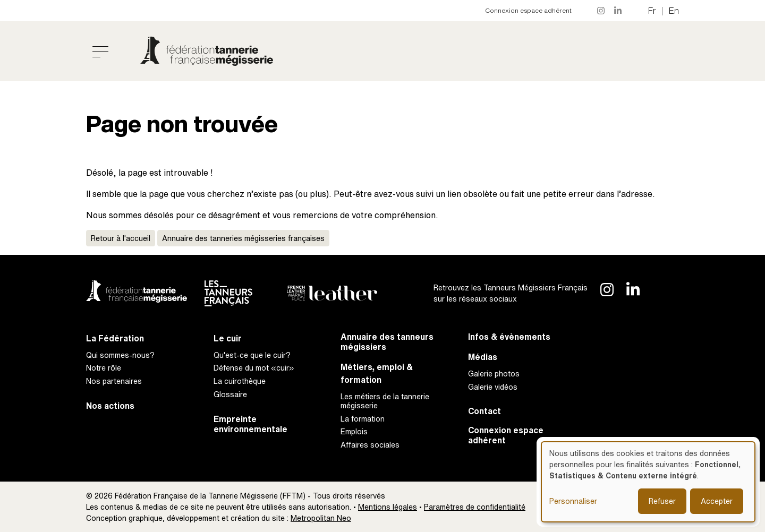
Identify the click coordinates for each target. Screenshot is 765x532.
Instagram (601, 11)
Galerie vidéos (493, 387)
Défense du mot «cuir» (254, 368)
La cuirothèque (240, 381)
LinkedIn (618, 11)
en (674, 11)
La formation (363, 419)
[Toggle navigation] (100, 52)
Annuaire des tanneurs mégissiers (387, 342)
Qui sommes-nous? (120, 355)
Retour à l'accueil (121, 238)
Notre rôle (104, 368)
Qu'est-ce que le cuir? (252, 355)
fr (652, 11)
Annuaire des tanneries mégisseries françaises (243, 238)
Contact (484, 411)
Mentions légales (388, 507)
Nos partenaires (114, 381)
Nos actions (110, 406)
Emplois (354, 431)
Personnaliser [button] (573, 501)
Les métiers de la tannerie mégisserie (385, 401)
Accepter (717, 501)
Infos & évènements (509, 337)
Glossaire (230, 394)
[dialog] (648, 482)
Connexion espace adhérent (528, 10)
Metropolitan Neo (321, 518)
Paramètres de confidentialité (475, 507)
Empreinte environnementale (250, 424)
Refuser (662, 501)
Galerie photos (494, 374)
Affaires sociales (370, 445)
